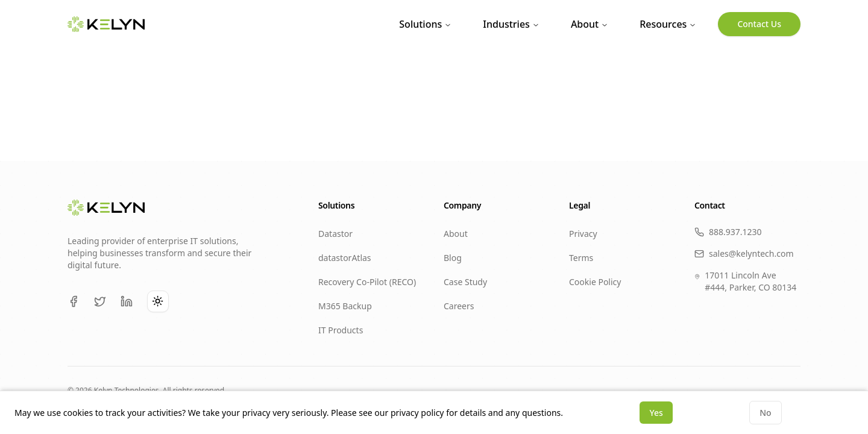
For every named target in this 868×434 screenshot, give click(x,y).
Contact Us (759, 24)
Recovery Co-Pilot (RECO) (367, 282)
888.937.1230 (728, 232)
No (765, 413)
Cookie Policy (595, 282)
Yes (656, 413)
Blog (453, 258)
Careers (459, 306)
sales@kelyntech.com (744, 253)
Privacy (583, 234)
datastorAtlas (345, 258)
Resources (668, 24)
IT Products (341, 330)
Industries (511, 24)
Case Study (465, 282)
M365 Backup (345, 306)
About (590, 24)
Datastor (335, 234)
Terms (581, 258)
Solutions (425, 24)
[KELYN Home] (106, 24)
